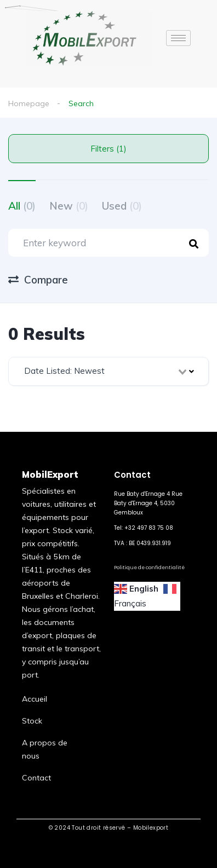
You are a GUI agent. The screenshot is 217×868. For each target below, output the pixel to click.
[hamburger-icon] (178, 38)
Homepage (29, 103)
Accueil (35, 699)
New (69, 206)
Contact (36, 778)
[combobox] (108, 371)
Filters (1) (108, 149)
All (22, 206)
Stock (32, 721)
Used (122, 206)
